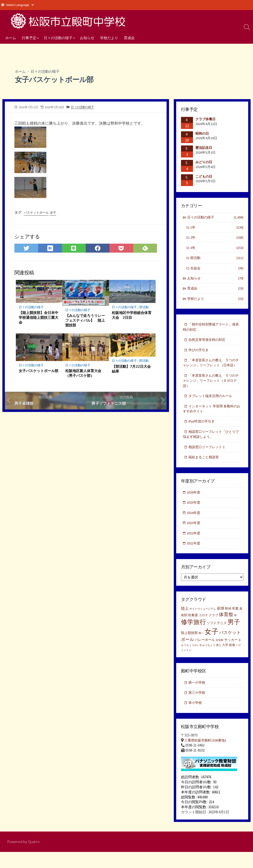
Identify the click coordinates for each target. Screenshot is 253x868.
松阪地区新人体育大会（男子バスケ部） (83, 374)
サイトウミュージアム (203, 624)
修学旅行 (193, 637)
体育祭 (226, 629)
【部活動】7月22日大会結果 (131, 370)
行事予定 (29, 38)
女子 (55, 213)
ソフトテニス (217, 638)
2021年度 (194, 558)
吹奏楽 (193, 630)
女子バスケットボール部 (39, 372)
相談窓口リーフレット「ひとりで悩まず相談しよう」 (211, 446)
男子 (234, 637)
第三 (219, 660)
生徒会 (217, 270)
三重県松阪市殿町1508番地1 (207, 756)
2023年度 (194, 537)
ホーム (11, 38)
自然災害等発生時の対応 (208, 343)
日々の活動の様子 (58, 38)
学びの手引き (199, 353)
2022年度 (194, 547)
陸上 (185, 623)
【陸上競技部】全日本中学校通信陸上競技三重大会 (39, 318)
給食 (232, 660)
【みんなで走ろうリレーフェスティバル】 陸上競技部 (85, 321)
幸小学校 (196, 718)
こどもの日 (204, 176)
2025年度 (194, 516)
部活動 (144, 308)
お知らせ (87, 38)
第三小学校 (197, 708)
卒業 (235, 623)
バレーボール (205, 654)
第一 (201, 648)
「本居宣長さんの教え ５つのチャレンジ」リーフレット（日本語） (211, 369)
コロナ (203, 630)
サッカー (231, 654)
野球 (228, 623)
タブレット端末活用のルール (212, 407)
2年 (217, 239)
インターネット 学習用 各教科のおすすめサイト (212, 420)
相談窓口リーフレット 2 (208, 459)
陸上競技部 (189, 647)
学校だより (109, 38)
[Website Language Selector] (20, 5)
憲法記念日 (204, 148)
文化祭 (220, 655)
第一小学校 (197, 697)
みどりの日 (204, 162)
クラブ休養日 (205, 119)
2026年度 (194, 505)
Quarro (34, 858)
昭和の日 (202, 133)
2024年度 (194, 526)
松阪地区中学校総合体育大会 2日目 (132, 316)
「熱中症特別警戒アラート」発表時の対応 (211, 330)
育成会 (129, 38)
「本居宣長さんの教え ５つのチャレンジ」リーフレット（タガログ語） (212, 391)
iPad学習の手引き (202, 433)
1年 (217, 228)
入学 (225, 660)
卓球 (220, 623)
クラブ (214, 630)
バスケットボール (37, 213)
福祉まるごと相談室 (205, 470)
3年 (217, 249)
